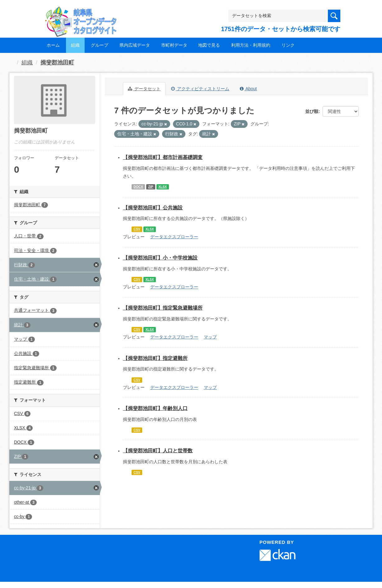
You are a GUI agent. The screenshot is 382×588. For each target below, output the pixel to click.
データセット (144, 89)
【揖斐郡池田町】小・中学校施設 (160, 258)
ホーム (53, 45)
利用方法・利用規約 (251, 45)
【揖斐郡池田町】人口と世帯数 (158, 451)
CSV (137, 229)
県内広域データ (135, 45)
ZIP (151, 187)
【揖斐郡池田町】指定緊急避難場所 (163, 308)
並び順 (312, 111)
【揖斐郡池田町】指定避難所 (155, 358)
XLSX (163, 187)
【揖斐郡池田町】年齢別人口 (155, 408)
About (248, 89)
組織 (75, 45)
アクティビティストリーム (200, 89)
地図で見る (209, 45)
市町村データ (174, 45)
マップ (210, 337)
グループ (100, 45)
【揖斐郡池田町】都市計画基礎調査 (163, 157)
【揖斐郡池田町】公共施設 (153, 208)
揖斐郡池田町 (57, 63)
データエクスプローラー (174, 237)
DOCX (138, 187)
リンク (288, 45)
